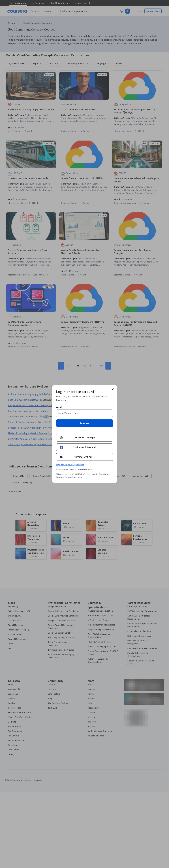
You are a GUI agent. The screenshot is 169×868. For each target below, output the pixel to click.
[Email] (85, 413)
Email (60, 407)
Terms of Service (71, 477)
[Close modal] (113, 389)
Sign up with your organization (70, 465)
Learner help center (84, 470)
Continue (85, 423)
